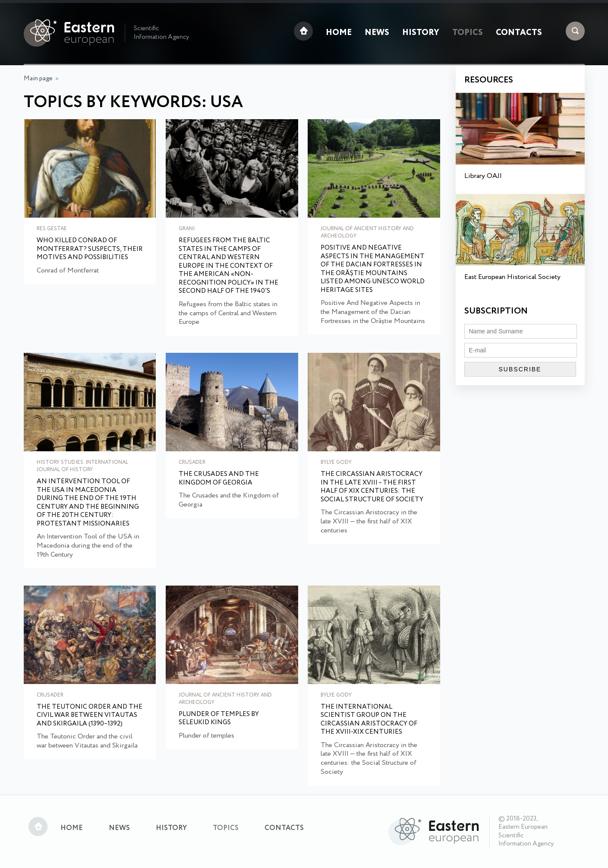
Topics (468, 33)
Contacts (519, 33)
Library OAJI (483, 176)
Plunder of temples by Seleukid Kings (219, 719)
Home (339, 33)
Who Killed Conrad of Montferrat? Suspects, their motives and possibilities (90, 249)
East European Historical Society (512, 277)
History (421, 33)
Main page (38, 79)
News (377, 33)
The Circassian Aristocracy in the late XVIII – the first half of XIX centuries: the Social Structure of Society (372, 487)
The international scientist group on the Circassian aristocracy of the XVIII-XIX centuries (369, 720)
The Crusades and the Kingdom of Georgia (219, 479)
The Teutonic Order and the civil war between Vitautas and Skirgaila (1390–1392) (90, 716)
